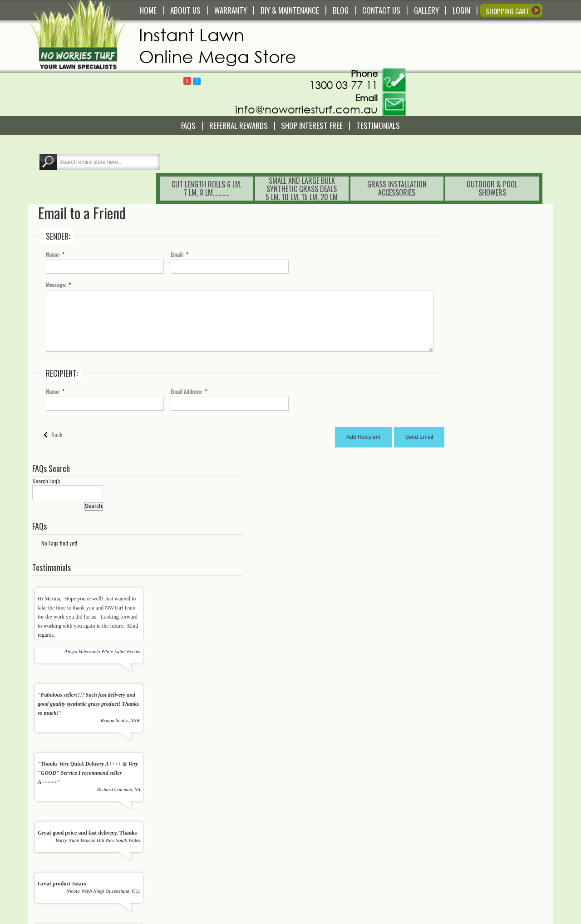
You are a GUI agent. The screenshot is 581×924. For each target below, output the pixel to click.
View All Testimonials (519, 649)
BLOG (341, 10)
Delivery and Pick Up (203, 809)
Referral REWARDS (239, 82)
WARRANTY (231, 10)
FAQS (188, 82)
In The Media (322, 871)
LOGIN (461, 10)
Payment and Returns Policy (212, 871)
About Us (318, 863)
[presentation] (275, 763)
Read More (52, 858)
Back (58, 357)
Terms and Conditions (204, 863)
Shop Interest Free (312, 82)
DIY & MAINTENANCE (290, 10)
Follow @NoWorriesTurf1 (370, 35)
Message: (57, 207)
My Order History (327, 834)
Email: (179, 177)
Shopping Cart (324, 809)
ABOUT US (185, 10)
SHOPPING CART (507, 11)
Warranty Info (194, 817)
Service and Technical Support (215, 826)
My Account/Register (331, 801)
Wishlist (316, 817)
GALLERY (426, 10)
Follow (360, 34)
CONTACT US (381, 10)
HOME (148, 10)
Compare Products (329, 826)
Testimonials (378, 82)
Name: (54, 177)
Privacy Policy (195, 879)
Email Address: (188, 314)
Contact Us (191, 801)
